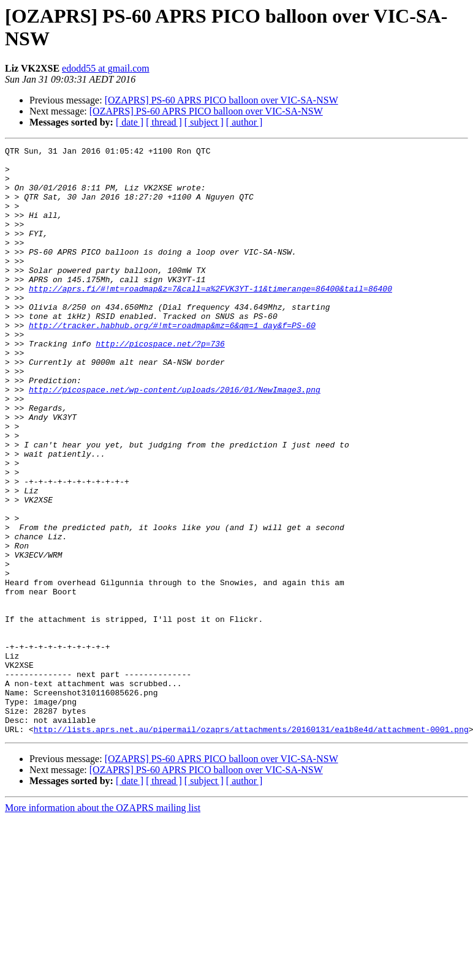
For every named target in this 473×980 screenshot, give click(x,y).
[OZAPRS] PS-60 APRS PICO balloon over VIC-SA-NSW (221, 100)
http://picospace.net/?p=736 (160, 384)
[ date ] (130, 122)
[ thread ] (164, 122)
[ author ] (244, 122)
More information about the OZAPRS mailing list (103, 925)
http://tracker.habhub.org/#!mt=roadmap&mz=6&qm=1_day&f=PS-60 (172, 362)
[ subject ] (204, 122)
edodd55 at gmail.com (106, 68)
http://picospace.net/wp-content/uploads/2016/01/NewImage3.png (175, 439)
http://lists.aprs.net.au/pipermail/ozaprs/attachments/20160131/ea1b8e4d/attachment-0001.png (251, 847)
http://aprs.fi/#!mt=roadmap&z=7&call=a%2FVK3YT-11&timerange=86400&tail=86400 (210, 318)
